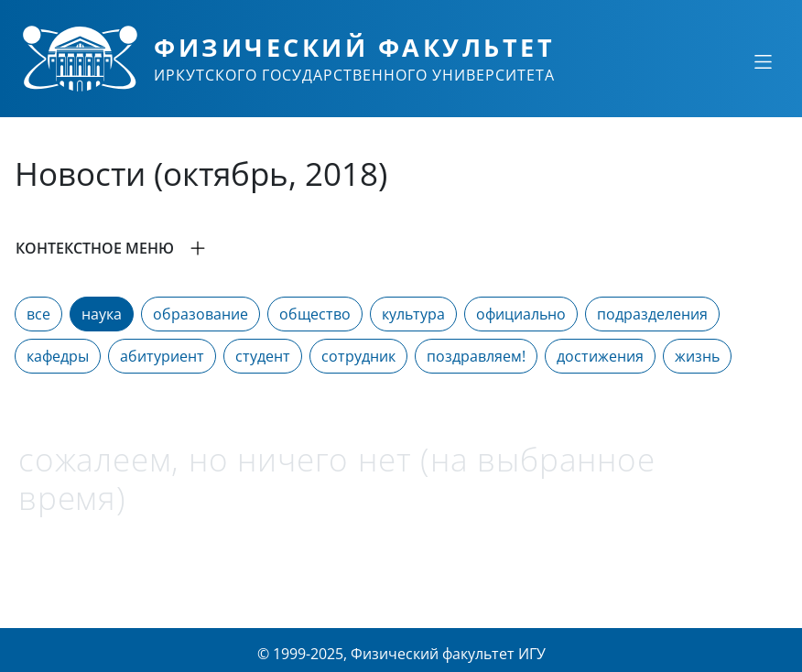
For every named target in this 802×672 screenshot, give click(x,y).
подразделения (652, 314)
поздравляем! (476, 356)
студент (263, 356)
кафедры (58, 356)
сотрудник (358, 356)
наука (102, 314)
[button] (401, 248)
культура (413, 314)
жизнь (697, 356)
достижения (600, 356)
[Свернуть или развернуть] (763, 61)
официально (521, 314)
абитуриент (162, 356)
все (38, 314)
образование (200, 314)
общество (315, 314)
